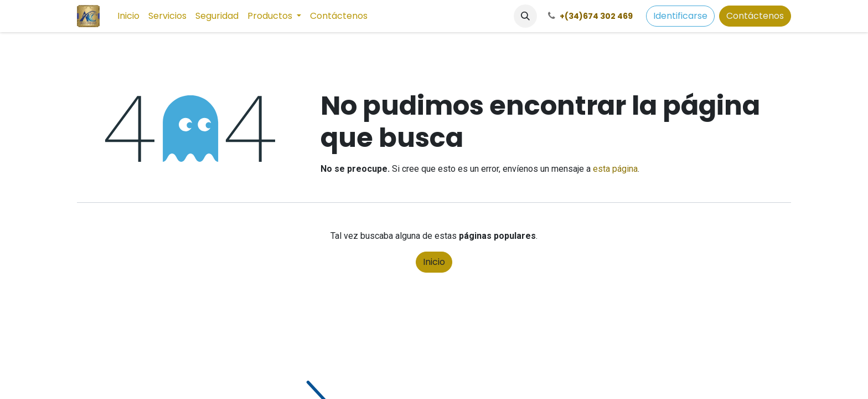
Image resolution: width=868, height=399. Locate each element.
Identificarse (680, 16)
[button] (525, 16)
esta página (615, 169)
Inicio (434, 262)
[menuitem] (128, 16)
